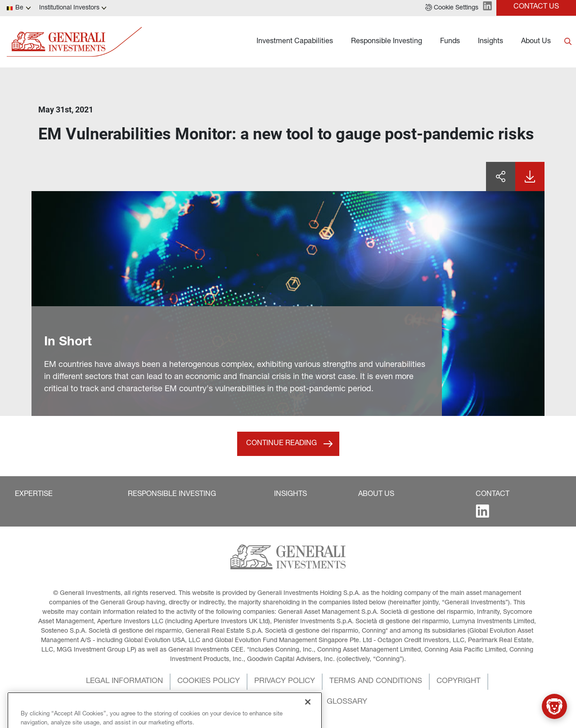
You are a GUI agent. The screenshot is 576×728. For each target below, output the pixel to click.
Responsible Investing (387, 42)
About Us (536, 42)
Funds (450, 42)
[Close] (308, 713)
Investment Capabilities (295, 42)
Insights (490, 42)
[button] (452, 8)
